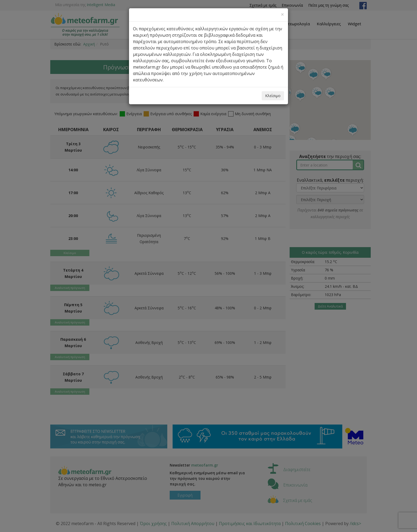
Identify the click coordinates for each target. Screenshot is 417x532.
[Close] (282, 14)
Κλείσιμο (273, 96)
